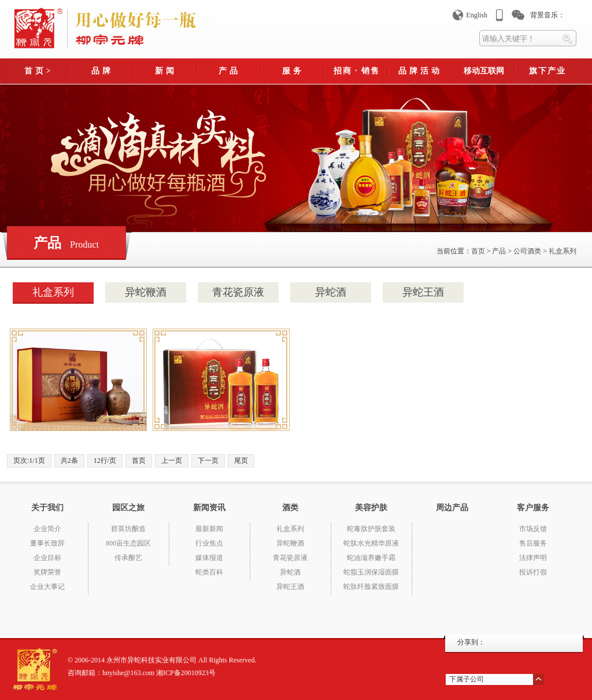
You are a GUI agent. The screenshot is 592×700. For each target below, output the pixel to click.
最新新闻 (209, 529)
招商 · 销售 (357, 71)
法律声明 (533, 558)
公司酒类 (527, 251)
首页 (478, 251)
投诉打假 (533, 572)
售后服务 (533, 543)
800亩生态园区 (128, 543)
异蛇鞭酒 (146, 292)
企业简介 (47, 529)
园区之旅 (128, 508)
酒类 (290, 508)
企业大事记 (47, 587)
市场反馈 (533, 529)
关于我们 (47, 508)
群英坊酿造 (128, 529)
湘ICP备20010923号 (186, 673)
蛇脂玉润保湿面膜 (371, 572)
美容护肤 (371, 508)
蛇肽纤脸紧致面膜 (371, 587)
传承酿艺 (128, 558)
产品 (230, 71)
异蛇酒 (331, 292)
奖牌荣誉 (47, 572)
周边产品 (452, 508)
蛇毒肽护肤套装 (371, 529)
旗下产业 (547, 71)
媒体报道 (209, 558)
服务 (293, 71)
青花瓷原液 (238, 292)
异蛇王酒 (423, 292)
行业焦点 (209, 543)
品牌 (102, 71)
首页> (39, 71)
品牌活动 (420, 71)
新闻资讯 (209, 508)
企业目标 (47, 558)
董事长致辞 (47, 543)
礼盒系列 (563, 251)
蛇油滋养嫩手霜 (371, 558)
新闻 (166, 71)
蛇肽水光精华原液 (371, 543)
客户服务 (533, 508)
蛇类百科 (209, 572)
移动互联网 (484, 71)
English (477, 15)
